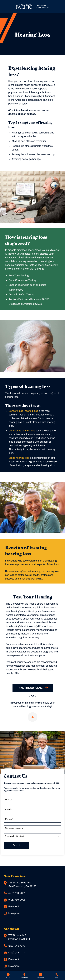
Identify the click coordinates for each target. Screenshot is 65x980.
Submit (16, 845)
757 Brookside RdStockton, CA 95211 (17, 937)
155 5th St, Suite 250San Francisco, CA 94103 (20, 884)
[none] (8, 976)
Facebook (12, 907)
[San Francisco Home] (33, 7)
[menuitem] (8, 976)
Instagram (12, 913)
